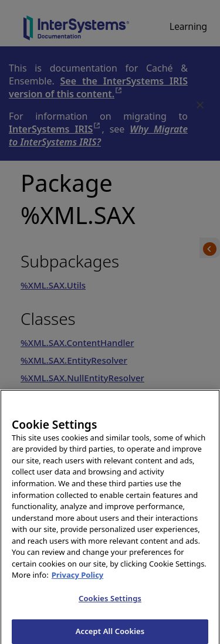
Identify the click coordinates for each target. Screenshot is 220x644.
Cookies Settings (110, 601)
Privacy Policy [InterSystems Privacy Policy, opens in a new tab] (78, 578)
